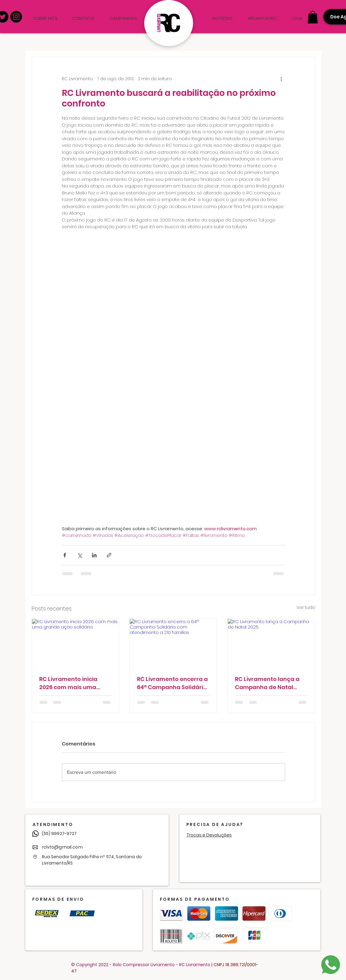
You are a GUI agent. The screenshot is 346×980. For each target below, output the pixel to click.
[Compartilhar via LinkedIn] (94, 555)
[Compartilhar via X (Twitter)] (79, 555)
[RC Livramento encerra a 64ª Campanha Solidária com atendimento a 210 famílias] (173, 643)
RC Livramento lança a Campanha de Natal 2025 (267, 683)
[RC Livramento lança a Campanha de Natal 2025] (271, 643)
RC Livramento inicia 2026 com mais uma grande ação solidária (71, 683)
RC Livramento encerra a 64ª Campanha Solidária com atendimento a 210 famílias (172, 683)
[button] (313, 17)
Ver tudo (306, 607)
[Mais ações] (281, 79)
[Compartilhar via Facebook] (65, 555)
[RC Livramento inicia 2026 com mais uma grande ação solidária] (76, 643)
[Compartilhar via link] (109, 555)
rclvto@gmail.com (62, 847)
